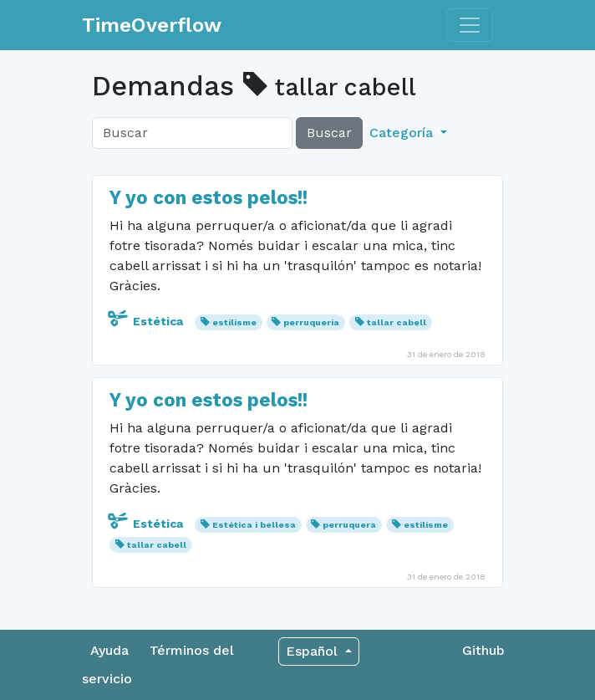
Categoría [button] (403, 133)
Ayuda (109, 650)
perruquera (349, 525)
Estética (148, 321)
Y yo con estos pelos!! (209, 197)
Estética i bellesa (254, 525)
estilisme (234, 322)
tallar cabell (397, 322)
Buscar (329, 133)
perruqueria (311, 322)
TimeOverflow (152, 25)
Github (483, 650)
